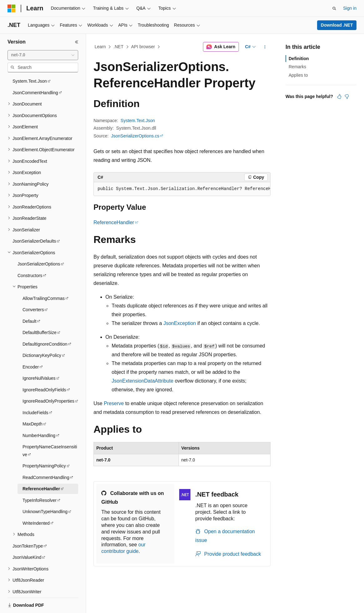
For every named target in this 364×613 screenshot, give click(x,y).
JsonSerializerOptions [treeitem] (39, 243)
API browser (143, 47)
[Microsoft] (12, 8)
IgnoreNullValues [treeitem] (39, 358)
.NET (119, 47)
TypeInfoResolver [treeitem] (40, 480)
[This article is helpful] (339, 96)
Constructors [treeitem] (30, 255)
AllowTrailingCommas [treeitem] (44, 278)
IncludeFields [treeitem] (35, 392)
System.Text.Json (138, 121)
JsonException (179, 323)
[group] (182, 189)
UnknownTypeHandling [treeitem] (45, 491)
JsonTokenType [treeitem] (28, 525)
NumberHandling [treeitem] (39, 415)
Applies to (298, 75)
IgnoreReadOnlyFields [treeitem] (44, 369)
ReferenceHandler (114, 222)
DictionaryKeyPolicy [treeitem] (42, 335)
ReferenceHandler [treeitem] (41, 468)
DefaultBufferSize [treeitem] (40, 312)
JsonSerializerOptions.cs (135, 136)
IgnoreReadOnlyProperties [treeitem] (48, 380)
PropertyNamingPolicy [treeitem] (44, 445)
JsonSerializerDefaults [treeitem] (34, 220)
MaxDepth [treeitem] (33, 403)
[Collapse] (77, 42)
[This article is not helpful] (347, 96)
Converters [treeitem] (33, 289)
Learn (100, 47)
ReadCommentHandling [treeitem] (46, 457)
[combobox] (43, 55)
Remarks (297, 67)
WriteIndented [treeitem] (36, 502)
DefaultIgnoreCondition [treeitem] (45, 323)
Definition (299, 59)
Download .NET (337, 25)
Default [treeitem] (29, 301)
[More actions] (265, 47)
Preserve (114, 403)
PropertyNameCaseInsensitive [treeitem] (50, 430)
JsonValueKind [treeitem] (27, 537)
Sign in (350, 8)
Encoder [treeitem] (31, 346)
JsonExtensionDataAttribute (142, 381)
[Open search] (334, 8)
